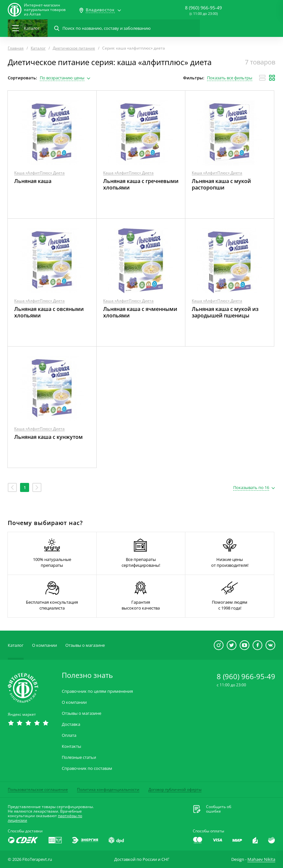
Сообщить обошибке (219, 809)
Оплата (69, 735)
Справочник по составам (87, 768)
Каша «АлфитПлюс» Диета (39, 173)
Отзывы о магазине (85, 645)
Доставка (71, 724)
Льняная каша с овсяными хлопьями (49, 312)
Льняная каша (33, 181)
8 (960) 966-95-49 (203, 8)
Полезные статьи (79, 757)
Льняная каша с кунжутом (49, 437)
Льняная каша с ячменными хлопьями (140, 312)
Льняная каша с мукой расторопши (221, 184)
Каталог (16, 645)
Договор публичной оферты (175, 789)
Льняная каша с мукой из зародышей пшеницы (225, 312)
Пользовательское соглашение (38, 789)
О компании (44, 645)
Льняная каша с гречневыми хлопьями (141, 184)
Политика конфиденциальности (108, 789)
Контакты (71, 746)
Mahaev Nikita (261, 859)
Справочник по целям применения (97, 691)
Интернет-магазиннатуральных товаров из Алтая (45, 10)
